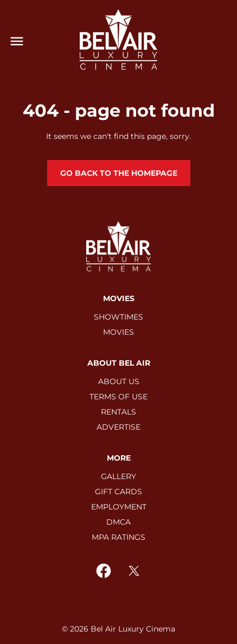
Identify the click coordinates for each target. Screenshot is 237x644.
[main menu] (17, 41)
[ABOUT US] (119, 381)
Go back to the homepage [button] (119, 173)
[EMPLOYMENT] (119, 507)
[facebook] (104, 571)
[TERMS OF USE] (118, 397)
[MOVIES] (118, 332)
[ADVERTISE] (118, 427)
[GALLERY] (118, 476)
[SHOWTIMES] (118, 317)
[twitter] (134, 571)
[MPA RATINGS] (118, 537)
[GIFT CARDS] (118, 492)
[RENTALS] (118, 412)
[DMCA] (118, 522)
